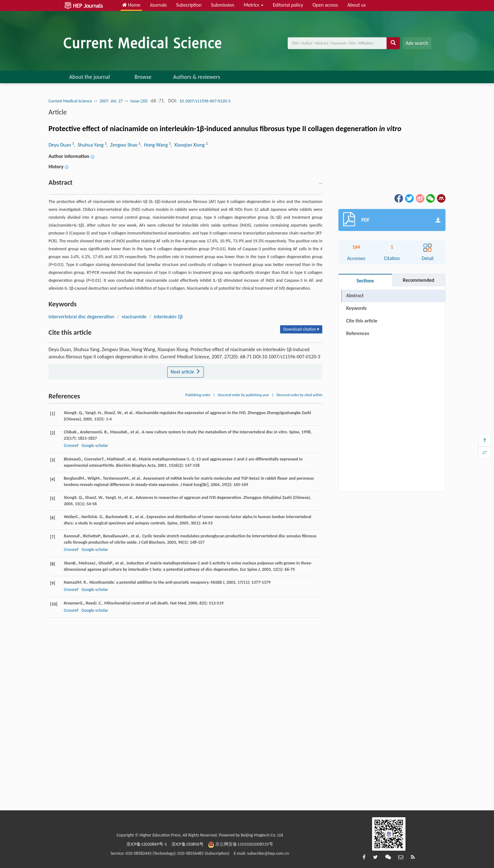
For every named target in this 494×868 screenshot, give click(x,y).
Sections (365, 281)
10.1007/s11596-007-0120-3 (205, 101)
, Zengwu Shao (123, 145)
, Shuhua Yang (89, 145)
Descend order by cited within (300, 395)
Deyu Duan (60, 145)
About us (357, 5)
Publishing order (198, 395)
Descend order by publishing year (244, 395)
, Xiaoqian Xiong (188, 145)
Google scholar (95, 446)
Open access (325, 5)
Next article (186, 372)
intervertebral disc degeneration (81, 317)
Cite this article (362, 321)
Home (131, 5)
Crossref (71, 446)
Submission (223, 5)
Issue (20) (139, 101)
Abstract (355, 295)
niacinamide (134, 317)
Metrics (253, 5)
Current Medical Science (70, 101)
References (358, 333)
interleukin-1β (168, 317)
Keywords (356, 308)
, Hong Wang (155, 145)
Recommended (418, 280)
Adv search (417, 43)
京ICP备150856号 (188, 844)
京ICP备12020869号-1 (146, 844)
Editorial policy (288, 5)
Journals (158, 5)
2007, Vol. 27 (111, 101)
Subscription (189, 5)
